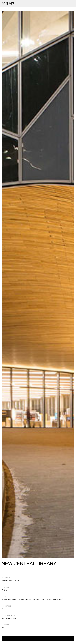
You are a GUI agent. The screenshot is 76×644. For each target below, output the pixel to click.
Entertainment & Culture (10, 580)
